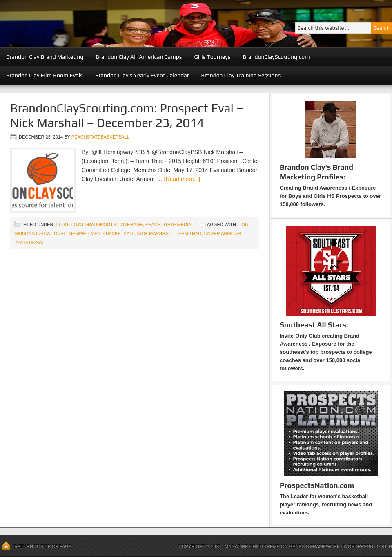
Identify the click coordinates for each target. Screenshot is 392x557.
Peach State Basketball (100, 23)
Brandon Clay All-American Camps (139, 57)
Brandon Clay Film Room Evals (45, 75)
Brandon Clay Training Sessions (241, 75)
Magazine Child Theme (252, 546)
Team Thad (188, 233)
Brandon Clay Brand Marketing (45, 57)
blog (62, 224)
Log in (384, 546)
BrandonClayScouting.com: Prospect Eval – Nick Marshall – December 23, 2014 (127, 115)
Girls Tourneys (213, 57)
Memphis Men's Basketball (102, 233)
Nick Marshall (155, 233)
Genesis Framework (315, 546)
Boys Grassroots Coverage (107, 224)
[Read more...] (182, 179)
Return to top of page (43, 546)
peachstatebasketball (100, 137)
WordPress (358, 546)
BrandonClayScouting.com (276, 57)
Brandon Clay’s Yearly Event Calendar (142, 75)
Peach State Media (168, 224)
